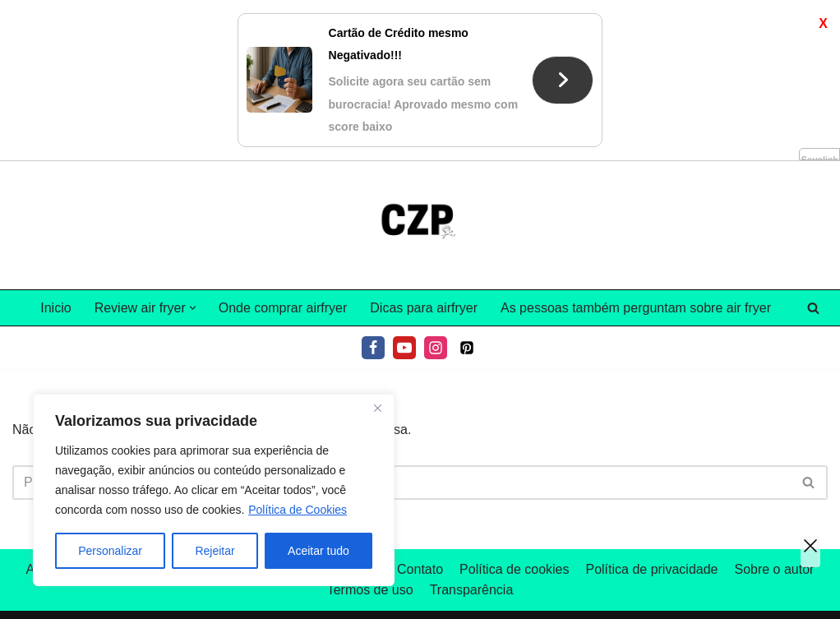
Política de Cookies (298, 510)
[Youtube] (404, 348)
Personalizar (110, 551)
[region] (214, 490)
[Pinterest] (467, 348)
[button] (193, 308)
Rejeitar (215, 551)
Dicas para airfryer (424, 308)
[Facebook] (373, 348)
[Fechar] (377, 408)
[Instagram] (436, 348)
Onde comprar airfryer (283, 308)
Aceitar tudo (318, 551)
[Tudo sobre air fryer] (420, 225)
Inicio (55, 308)
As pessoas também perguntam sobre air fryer (636, 308)
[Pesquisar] (813, 308)
